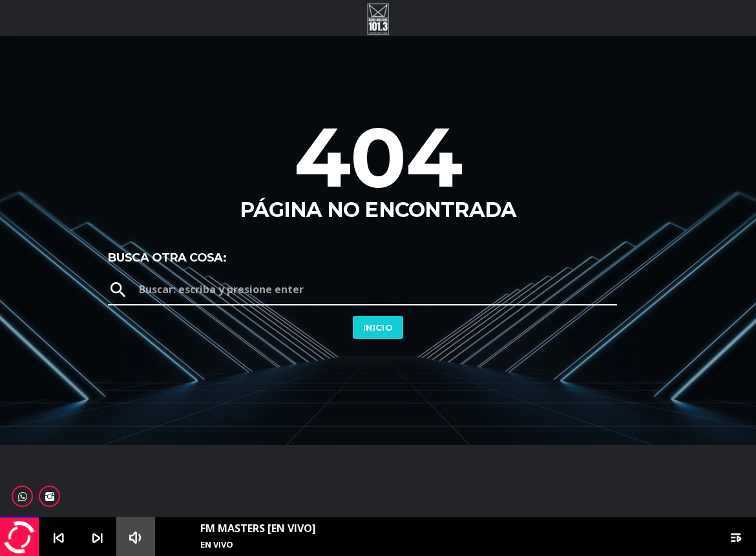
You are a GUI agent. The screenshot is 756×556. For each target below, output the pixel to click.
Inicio (378, 327)
